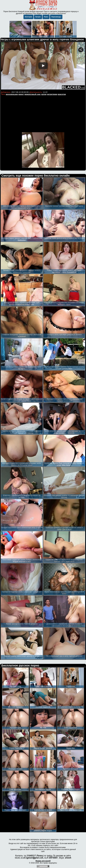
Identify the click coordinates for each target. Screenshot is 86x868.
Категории (28, 17)
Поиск (46, 17)
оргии (44, 94)
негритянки (52, 94)
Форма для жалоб (43, 861)
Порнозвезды (56, 17)
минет (21, 94)
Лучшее (38, 17)
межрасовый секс (33, 94)
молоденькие (12, 94)
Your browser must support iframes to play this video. (43, 66)
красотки (62, 94)
